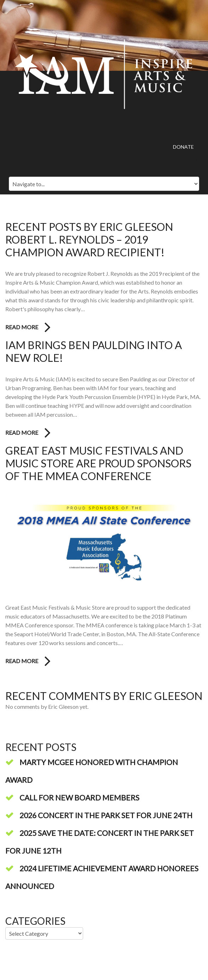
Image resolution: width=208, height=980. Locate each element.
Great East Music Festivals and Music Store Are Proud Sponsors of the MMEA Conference (98, 463)
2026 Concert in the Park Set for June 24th (106, 815)
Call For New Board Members (79, 797)
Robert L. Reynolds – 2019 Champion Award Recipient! (85, 246)
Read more (22, 327)
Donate (183, 147)
